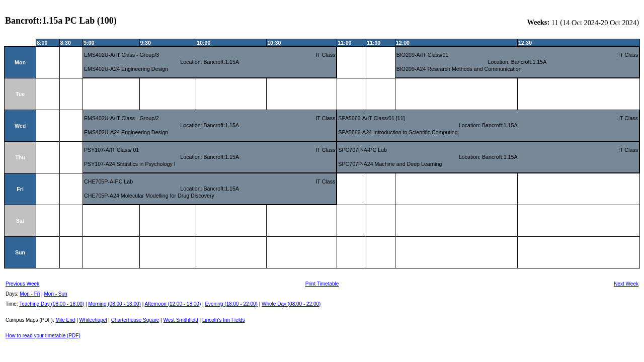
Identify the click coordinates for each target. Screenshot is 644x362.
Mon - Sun (56, 294)
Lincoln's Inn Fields (224, 320)
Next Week (626, 284)
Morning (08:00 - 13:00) (114, 304)
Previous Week (22, 284)
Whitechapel (93, 320)
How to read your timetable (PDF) (43, 336)
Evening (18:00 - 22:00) (231, 304)
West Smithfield (181, 320)
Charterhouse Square (135, 320)
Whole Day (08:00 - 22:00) (291, 304)
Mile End (65, 320)
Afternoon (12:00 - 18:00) (173, 304)
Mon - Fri (30, 294)
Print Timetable (322, 284)
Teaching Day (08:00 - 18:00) (52, 304)
